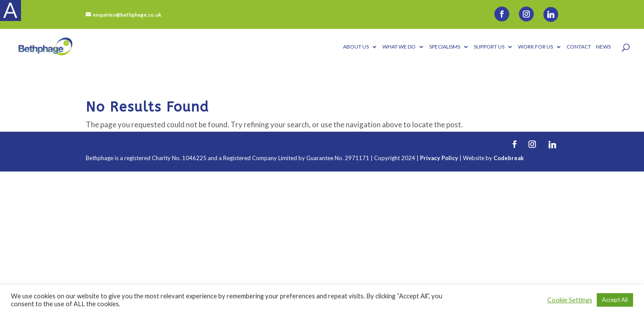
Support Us (489, 47)
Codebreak (509, 158)
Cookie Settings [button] (570, 300)
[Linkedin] (551, 14)
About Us (356, 47)
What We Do (399, 47)
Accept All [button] (615, 300)
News (603, 47)
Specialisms (445, 47)
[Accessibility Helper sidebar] (10, 10)
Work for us (535, 47)
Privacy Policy (439, 158)
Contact (579, 47)
